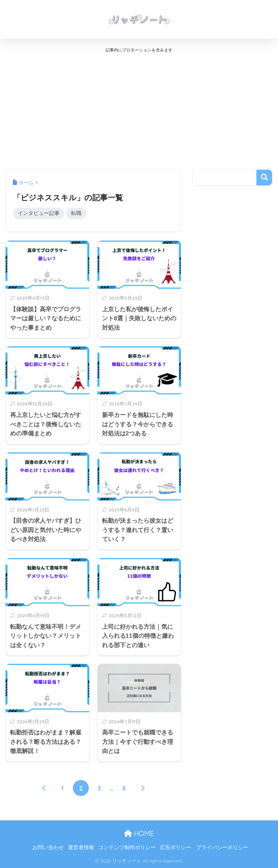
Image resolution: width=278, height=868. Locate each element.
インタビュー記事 (39, 213)
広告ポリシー (176, 848)
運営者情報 (81, 848)
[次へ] (142, 788)
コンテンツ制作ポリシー (127, 848)
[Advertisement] (139, 109)
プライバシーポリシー (222, 848)
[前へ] (44, 788)
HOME (139, 833)
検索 (264, 178)
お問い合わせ (48, 848)
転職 (76, 213)
